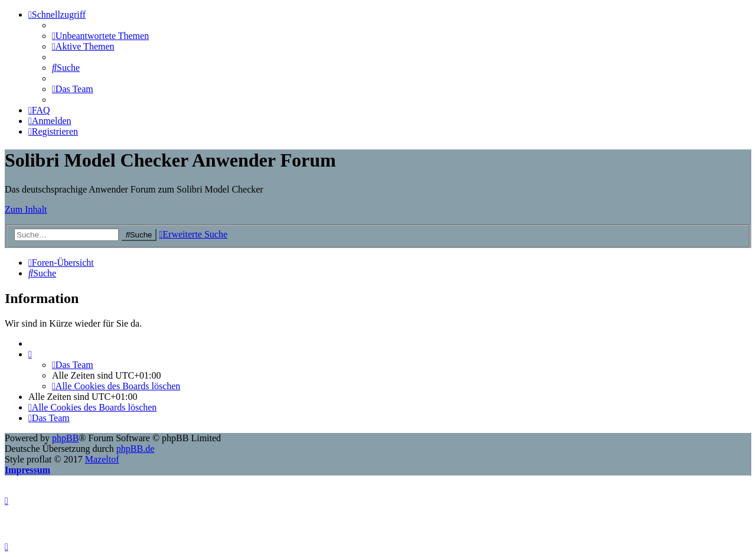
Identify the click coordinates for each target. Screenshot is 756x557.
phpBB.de (135, 449)
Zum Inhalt (26, 209)
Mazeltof (102, 459)
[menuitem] (100, 36)
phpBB (65, 438)
